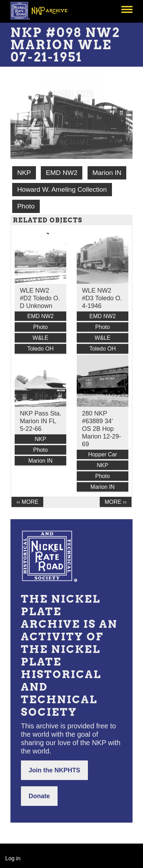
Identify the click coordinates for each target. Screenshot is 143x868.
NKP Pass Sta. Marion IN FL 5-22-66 (41, 421)
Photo (26, 206)
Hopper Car (103, 454)
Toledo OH (40, 349)
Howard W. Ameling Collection (62, 189)
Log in (13, 858)
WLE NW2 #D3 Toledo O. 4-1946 (102, 298)
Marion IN (107, 173)
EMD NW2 (62, 173)
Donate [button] (39, 796)
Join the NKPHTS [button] (54, 770)
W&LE (40, 338)
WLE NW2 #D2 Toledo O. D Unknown (40, 298)
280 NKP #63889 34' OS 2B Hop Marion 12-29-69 (101, 429)
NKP (24, 173)
